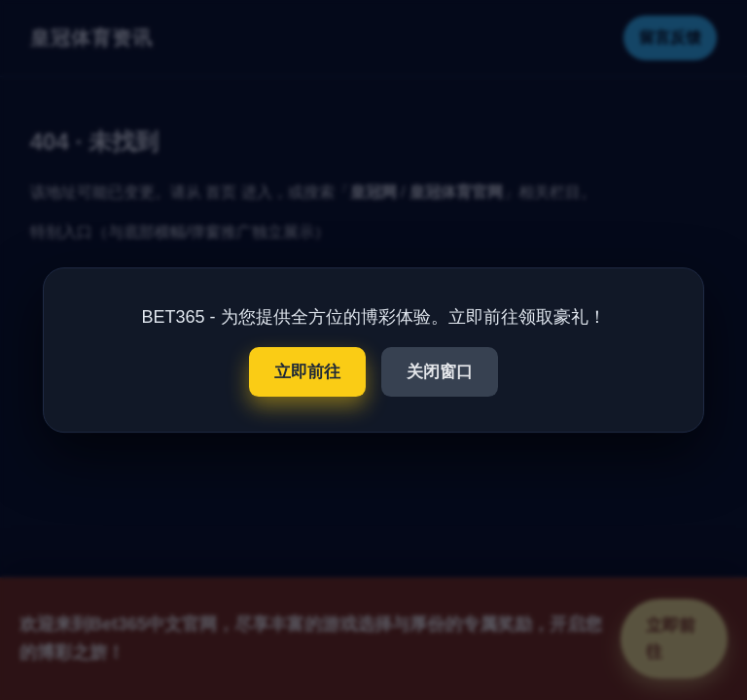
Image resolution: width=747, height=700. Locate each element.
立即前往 (307, 372)
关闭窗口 (440, 372)
